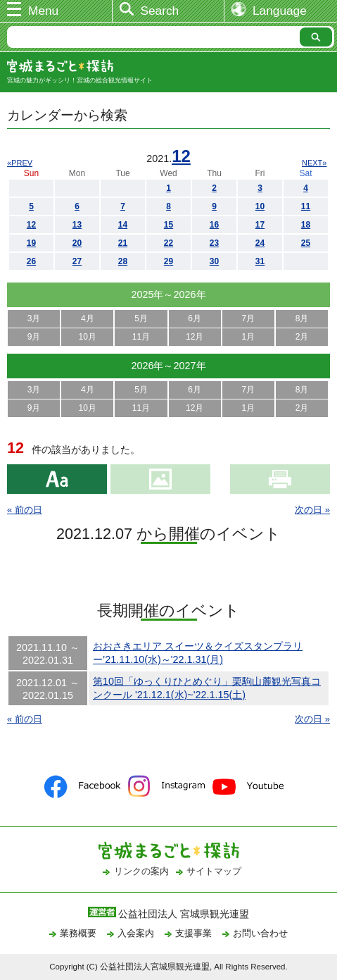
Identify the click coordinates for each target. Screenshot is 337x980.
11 (306, 206)
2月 (302, 337)
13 (77, 225)
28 (123, 261)
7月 (249, 318)
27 (77, 261)
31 (260, 261)
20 (77, 243)
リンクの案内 (141, 871)
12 (181, 156)
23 (214, 243)
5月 (141, 318)
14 (123, 225)
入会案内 (136, 933)
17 (260, 225)
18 (306, 225)
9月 (34, 337)
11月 (141, 337)
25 (306, 243)
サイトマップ (214, 871)
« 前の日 (25, 510)
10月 (88, 337)
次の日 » (312, 510)
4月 (88, 318)
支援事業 (193, 933)
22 (168, 243)
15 (168, 225)
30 (214, 261)
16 (214, 225)
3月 (34, 318)
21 (123, 243)
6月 (195, 318)
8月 (302, 318)
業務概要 (78, 933)
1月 (249, 337)
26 (31, 261)
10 (260, 206)
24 (260, 243)
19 (31, 243)
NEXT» (314, 163)
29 (168, 261)
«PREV (20, 163)
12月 (195, 337)
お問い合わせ (260, 933)
